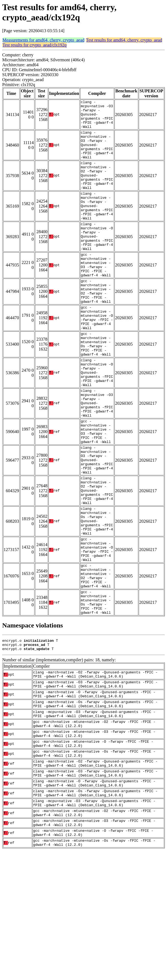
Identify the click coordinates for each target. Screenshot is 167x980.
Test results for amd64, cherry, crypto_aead (124, 40)
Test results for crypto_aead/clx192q (35, 45)
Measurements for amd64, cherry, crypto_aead (43, 40)
